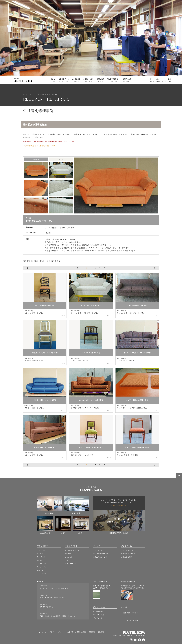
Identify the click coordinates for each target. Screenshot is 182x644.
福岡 (81, 525)
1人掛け (40, 553)
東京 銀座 (50, 505)
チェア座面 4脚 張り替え (91, 353)
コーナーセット (43, 566)
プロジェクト (98, 617)
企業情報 (101, 628)
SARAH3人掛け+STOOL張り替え (91, 400)
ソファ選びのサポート (101, 553)
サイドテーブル (71, 563)
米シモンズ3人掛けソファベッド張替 (137, 353)
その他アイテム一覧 (72, 550)
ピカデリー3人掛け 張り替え (137, 305)
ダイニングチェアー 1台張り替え (91, 447)
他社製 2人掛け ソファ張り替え (45, 400)
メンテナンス (42, 95)
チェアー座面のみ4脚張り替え (137, 400)
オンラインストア (29, 95)
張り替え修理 (53, 95)
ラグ (67, 560)
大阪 (63, 525)
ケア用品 (68, 553)
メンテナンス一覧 (127, 550)
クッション (69, 557)
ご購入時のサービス (100, 557)
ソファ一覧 (41, 550)
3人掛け (40, 560)
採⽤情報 (92, 628)
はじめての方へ (99, 610)
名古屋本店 (45, 525)
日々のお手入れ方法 (128, 553)
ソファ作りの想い (99, 614)
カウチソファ (42, 563)
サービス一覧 (98, 550)
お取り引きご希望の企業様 (77, 628)
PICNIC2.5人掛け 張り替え (91, 305)
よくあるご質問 (127, 557)
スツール (40, 570)
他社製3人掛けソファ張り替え (45, 447)
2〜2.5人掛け (42, 557)
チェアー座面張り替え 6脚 (45, 305)
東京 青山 (76, 505)
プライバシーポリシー (57, 628)
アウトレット (42, 573)
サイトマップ (42, 628)
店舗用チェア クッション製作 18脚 (45, 353)
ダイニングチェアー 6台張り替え (137, 447)
